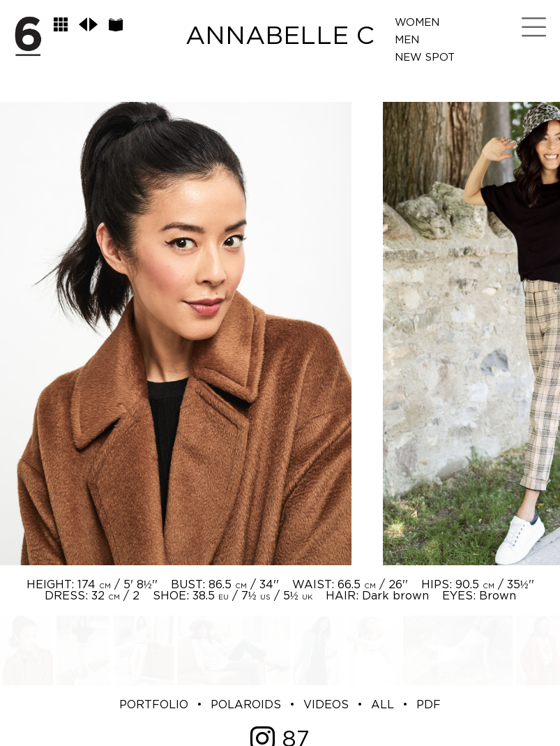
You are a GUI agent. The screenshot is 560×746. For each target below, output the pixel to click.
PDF (429, 716)
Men (407, 40)
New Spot (425, 58)
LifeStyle (424, 92)
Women (417, 23)
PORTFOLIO (154, 716)
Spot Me (419, 75)
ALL (383, 716)
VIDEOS (326, 716)
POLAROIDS (246, 716)
